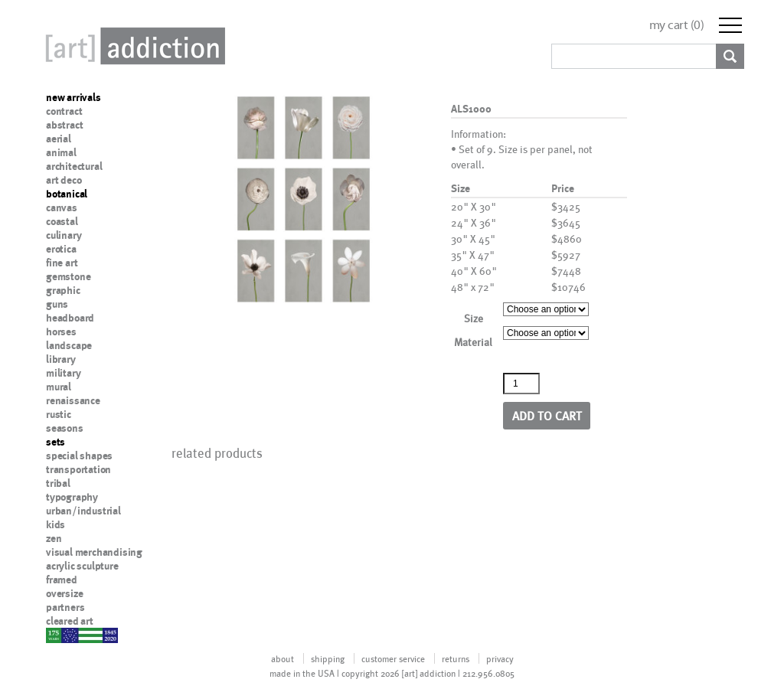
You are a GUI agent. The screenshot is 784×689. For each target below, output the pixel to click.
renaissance (73, 400)
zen (54, 538)
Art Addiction (132, 46)
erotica (61, 249)
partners (65, 607)
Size (474, 318)
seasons (65, 428)
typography (72, 497)
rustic (59, 414)
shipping (328, 658)
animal (61, 152)
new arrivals (73, 97)
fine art (62, 263)
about (283, 658)
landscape (69, 345)
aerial (59, 139)
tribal (58, 483)
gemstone (68, 276)
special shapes (79, 456)
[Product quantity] (521, 384)
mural (59, 387)
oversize (64, 593)
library (61, 359)
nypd (57, 635)
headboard (70, 318)
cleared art (70, 621)
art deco (64, 180)
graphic (63, 290)
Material (473, 342)
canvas (62, 207)
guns (57, 304)
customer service (393, 658)
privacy (500, 658)
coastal (62, 221)
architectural (74, 166)
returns (456, 658)
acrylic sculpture (82, 566)
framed (62, 580)
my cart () (677, 25)
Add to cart (547, 415)
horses (61, 331)
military (63, 373)
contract (64, 111)
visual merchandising (94, 552)
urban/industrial (83, 511)
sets (56, 442)
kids (56, 524)
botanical (67, 194)
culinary (64, 235)
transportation (78, 469)
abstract (64, 125)
